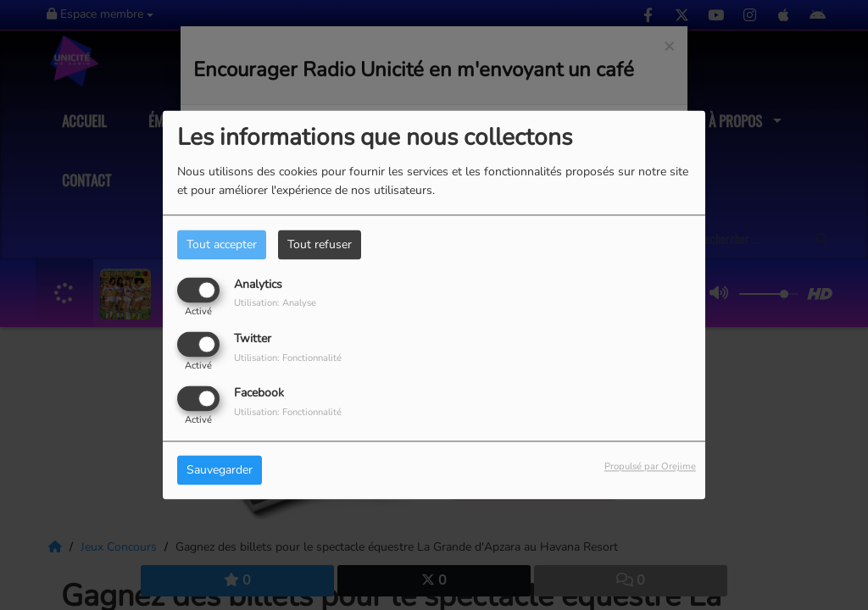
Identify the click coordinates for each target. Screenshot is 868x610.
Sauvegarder (220, 471)
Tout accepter (222, 244)
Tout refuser (320, 244)
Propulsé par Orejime (650, 467)
